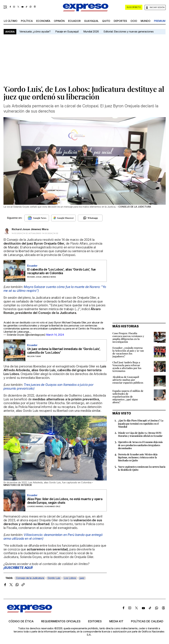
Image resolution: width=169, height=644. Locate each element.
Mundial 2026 (91, 32)
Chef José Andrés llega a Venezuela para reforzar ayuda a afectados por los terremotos (127, 367)
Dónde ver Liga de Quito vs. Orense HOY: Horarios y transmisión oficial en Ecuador (140, 434)
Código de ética (21, 621)
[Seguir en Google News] (37, 218)
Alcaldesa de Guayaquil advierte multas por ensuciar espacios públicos (128, 380)
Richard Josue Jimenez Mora (30, 229)
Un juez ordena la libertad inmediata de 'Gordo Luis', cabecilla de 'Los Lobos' (64, 351)
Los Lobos (70, 578)
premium (160, 21)
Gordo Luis (54, 578)
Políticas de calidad (147, 621)
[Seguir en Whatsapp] (90, 218)
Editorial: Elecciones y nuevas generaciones (129, 32)
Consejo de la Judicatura (30, 578)
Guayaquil (91, 21)
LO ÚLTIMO (11, 21)
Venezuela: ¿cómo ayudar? (35, 32)
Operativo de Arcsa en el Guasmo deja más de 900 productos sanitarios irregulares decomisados (140, 445)
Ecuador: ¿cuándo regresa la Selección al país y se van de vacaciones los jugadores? (128, 352)
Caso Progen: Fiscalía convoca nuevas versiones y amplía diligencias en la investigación (128, 337)
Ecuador (74, 21)
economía (43, 21)
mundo (146, 21)
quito (106, 21)
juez (82, 578)
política (27, 21)
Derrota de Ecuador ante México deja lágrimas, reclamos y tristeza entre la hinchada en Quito (138, 457)
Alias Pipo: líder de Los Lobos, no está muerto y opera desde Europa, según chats (65, 501)
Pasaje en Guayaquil (67, 32)
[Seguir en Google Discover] (63, 218)
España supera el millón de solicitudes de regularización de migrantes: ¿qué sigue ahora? (128, 396)
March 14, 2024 (55, 335)
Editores (95, 621)
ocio (134, 21)
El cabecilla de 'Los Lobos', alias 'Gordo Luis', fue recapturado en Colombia (62, 271)
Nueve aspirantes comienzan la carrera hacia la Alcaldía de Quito (142, 468)
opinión (59, 21)
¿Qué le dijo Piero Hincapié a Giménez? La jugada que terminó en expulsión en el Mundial (141, 423)
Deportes (120, 21)
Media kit (116, 621)
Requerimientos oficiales (61, 621)
